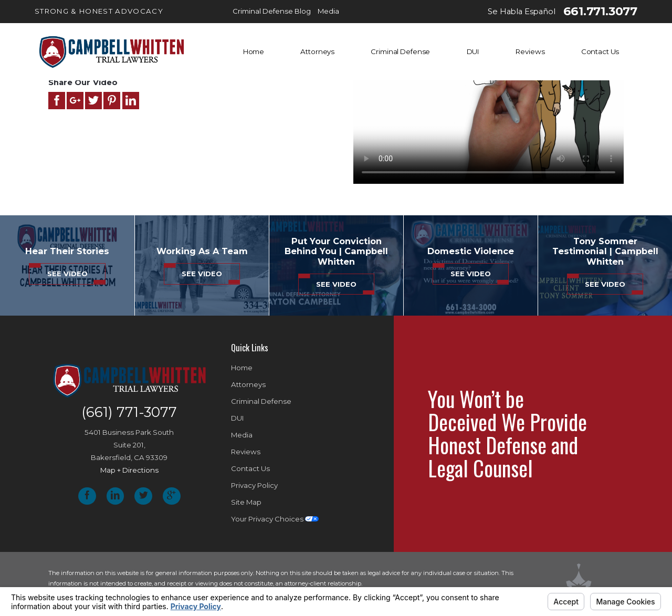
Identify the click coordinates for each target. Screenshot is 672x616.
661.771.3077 (600, 12)
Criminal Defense (400, 51)
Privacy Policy (254, 485)
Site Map (246, 502)
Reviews (530, 51)
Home (254, 51)
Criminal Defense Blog (272, 11)
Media (328, 11)
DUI (473, 51)
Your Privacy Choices (275, 519)
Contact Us (600, 51)
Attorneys (317, 51)
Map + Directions (129, 470)
